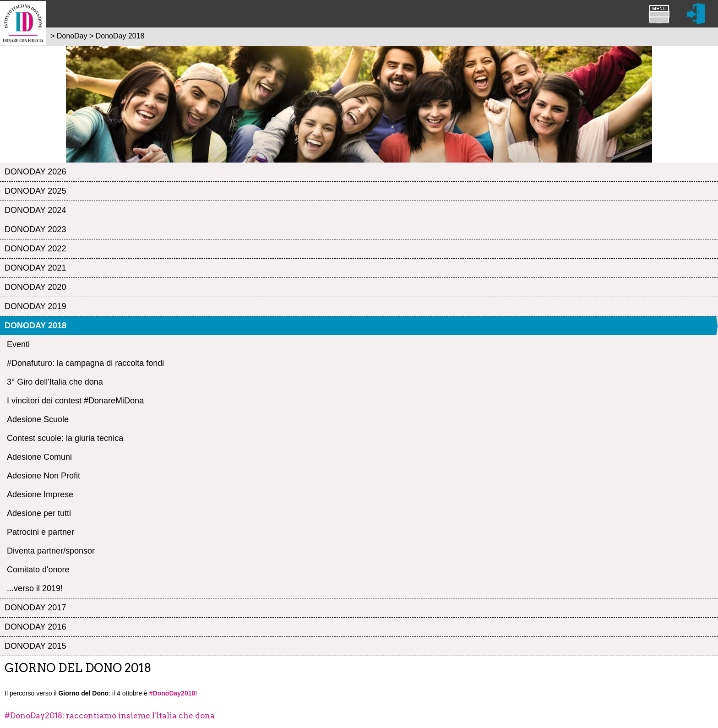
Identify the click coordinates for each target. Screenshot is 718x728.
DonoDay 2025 (35, 191)
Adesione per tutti (39, 513)
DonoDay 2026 (35, 172)
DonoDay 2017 (35, 608)
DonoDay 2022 (35, 249)
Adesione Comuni (39, 457)
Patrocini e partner (41, 532)
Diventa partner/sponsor (51, 551)
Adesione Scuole (38, 419)
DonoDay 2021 (35, 268)
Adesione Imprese (40, 494)
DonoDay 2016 (35, 627)
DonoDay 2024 (35, 210)
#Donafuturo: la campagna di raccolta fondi (85, 363)
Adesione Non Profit (44, 476)
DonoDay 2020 (35, 287)
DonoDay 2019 (35, 306)
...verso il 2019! (35, 588)
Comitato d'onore (38, 570)
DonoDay (72, 36)
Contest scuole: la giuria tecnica (65, 438)
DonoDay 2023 (35, 229)
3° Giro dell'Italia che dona (55, 382)
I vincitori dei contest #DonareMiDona (75, 401)
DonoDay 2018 (35, 326)
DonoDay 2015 (35, 646)
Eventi (18, 344)
